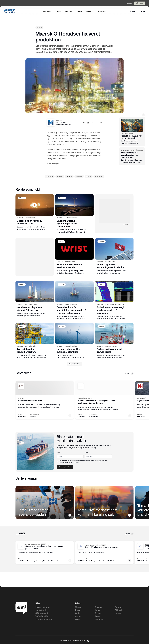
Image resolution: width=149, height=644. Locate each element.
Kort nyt (98, 610)
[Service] (61, 242)
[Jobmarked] (47, 11)
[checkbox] (58, 462)
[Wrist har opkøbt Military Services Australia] (74, 256)
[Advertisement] (114, 211)
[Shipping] (102, 242)
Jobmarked (99, 619)
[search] (133, 11)
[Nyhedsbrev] (101, 11)
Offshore (78, 616)
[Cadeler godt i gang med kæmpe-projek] (114, 341)
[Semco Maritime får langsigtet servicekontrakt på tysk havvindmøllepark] (74, 300)
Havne (77, 619)
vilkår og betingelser (97, 461)
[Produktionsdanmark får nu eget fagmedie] (132, 132)
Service (78, 613)
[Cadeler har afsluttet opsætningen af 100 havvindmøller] (74, 214)
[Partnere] (90, 11)
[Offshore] (39, 27)
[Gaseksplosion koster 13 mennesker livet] (35, 212)
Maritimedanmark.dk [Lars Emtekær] (63, 125)
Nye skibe (98, 607)
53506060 (44, 616)
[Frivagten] (69, 11)
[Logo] (10, 11)
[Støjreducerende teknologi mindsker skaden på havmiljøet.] (114, 300)
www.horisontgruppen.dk (44, 619)
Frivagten (98, 613)
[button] (144, 115)
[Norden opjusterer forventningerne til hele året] (114, 256)
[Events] (58, 11)
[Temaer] (79, 11)
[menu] (142, 11)
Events (97, 616)
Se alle (129, 374)
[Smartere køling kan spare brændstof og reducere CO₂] (132, 156)
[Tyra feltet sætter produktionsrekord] (35, 341)
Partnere (118, 607)
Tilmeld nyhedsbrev (65, 467)
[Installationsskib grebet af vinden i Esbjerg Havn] (35, 299)
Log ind (130, 3)
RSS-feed (118, 610)
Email (87, 453)
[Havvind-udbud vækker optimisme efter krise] (74, 341)
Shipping (78, 607)
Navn (58, 453)
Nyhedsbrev (119, 613)
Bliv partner (140, 3)
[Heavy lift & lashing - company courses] (104, 553)
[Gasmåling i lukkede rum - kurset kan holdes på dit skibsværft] (45, 553)
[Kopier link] (101, 123)
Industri (78, 610)
